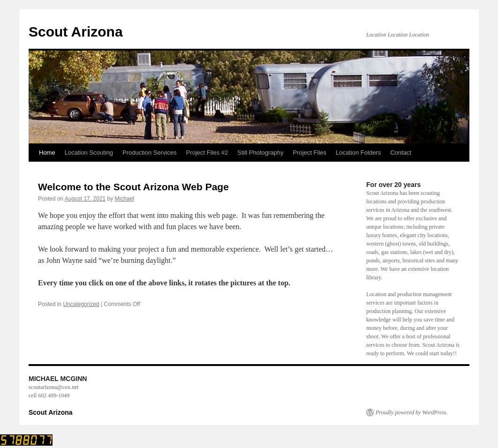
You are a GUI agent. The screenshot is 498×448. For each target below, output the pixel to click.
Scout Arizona (76, 32)
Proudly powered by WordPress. (412, 412)
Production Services (150, 153)
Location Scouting (89, 153)
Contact (401, 153)
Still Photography (260, 153)
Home (47, 153)
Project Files (310, 153)
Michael (124, 199)
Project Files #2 (207, 153)
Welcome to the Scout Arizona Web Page (133, 187)
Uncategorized (81, 304)
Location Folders (358, 153)
